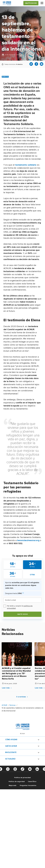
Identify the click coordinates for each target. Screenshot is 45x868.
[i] (23, 593)
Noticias (13, 705)
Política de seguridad (17, 781)
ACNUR (4, 705)
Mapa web (12, 785)
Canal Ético (32, 781)
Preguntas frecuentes (28, 785)
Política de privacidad (22, 778)
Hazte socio (23, 614)
